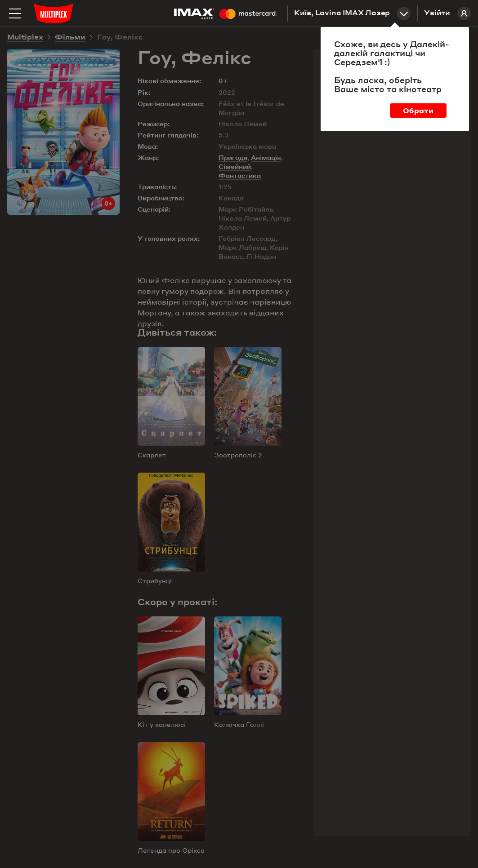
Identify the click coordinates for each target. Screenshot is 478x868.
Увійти (447, 13)
